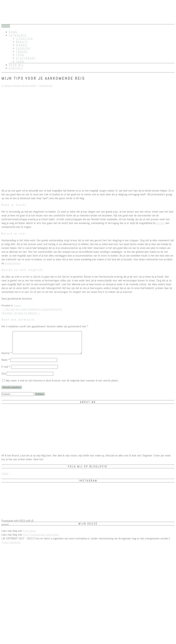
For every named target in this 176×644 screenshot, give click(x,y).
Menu (6, 26)
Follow (5, 478)
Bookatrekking (13, 263)
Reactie (7, 357)
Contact (16, 68)
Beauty (22, 42)
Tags (20, 61)
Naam (6, 364)
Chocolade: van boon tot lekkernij (21, 313)
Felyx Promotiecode (34, 539)
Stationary (26, 58)
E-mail (6, 371)
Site (4, 378)
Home (13, 32)
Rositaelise (46, 86)
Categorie (18, 35)
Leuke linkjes (52, 539)
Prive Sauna (29, 535)
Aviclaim (160, 223)
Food (20, 55)
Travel (22, 52)
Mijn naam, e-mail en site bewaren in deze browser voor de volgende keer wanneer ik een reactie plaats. (62, 385)
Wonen (22, 45)
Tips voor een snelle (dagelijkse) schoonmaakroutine (32, 309)
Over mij (16, 65)
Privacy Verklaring (11, 547)
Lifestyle (25, 38)
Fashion (23, 48)
